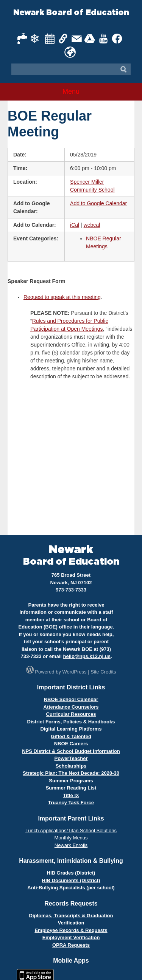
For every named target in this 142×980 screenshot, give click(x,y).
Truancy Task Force (71, 803)
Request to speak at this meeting (62, 297)
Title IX (71, 795)
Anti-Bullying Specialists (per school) (71, 888)
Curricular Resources (71, 714)
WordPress (75, 672)
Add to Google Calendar (98, 203)
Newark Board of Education (71, 13)
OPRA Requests (71, 945)
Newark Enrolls (71, 845)
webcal (92, 225)
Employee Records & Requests (71, 930)
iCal (75, 225)
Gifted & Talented (71, 736)
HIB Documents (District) (71, 880)
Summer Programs (71, 781)
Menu (71, 91)
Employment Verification (71, 937)
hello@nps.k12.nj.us (87, 656)
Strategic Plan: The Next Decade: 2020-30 (71, 773)
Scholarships (71, 766)
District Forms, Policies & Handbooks (71, 722)
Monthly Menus (71, 838)
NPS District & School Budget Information (71, 751)
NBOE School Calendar (71, 699)
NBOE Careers (71, 744)
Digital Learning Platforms (71, 729)
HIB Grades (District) (71, 873)
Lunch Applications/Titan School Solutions (71, 831)
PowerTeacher (71, 758)
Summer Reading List (71, 788)
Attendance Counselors (71, 707)
